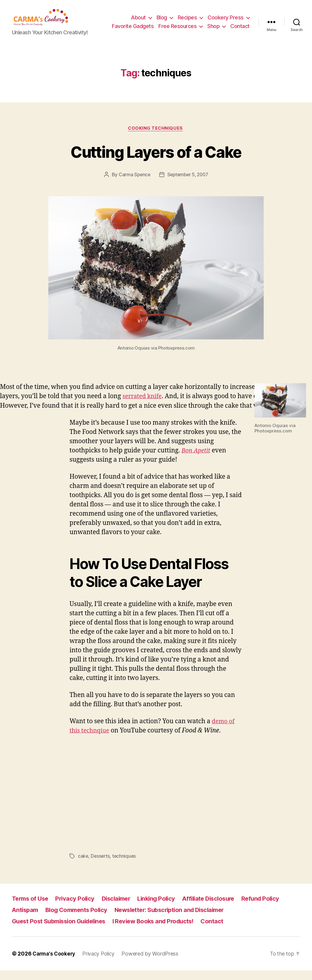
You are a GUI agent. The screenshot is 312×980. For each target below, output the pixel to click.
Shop (238, 26)
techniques (125, 866)
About (138, 17)
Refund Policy (273, 908)
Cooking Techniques (156, 138)
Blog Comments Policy (79, 919)
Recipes (187, 17)
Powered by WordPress (154, 963)
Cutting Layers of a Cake (156, 161)
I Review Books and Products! (162, 931)
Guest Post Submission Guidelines (62, 931)
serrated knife (143, 406)
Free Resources (202, 26)
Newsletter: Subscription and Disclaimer (178, 919)
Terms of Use (31, 908)
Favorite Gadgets (157, 26)
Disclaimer (121, 908)
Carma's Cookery (55, 963)
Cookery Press (226, 17)
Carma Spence (133, 184)
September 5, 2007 (188, 184)
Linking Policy (163, 908)
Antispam (26, 919)
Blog (162, 17)
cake (83, 866)
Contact (240, 35)
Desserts (101, 866)
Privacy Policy (78, 908)
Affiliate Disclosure (218, 908)
